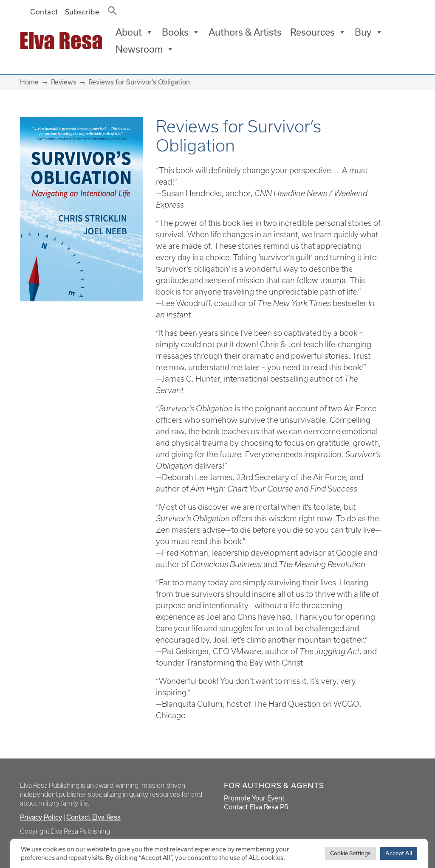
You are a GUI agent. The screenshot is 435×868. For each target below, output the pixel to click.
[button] (110, 9)
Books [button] (181, 32)
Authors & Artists (245, 32)
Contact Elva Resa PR (256, 807)
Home (29, 82)
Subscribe (82, 12)
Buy (369, 32)
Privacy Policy (41, 817)
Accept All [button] (399, 853)
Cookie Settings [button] (350, 853)
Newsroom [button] (145, 49)
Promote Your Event (254, 798)
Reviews (64, 82)
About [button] (134, 32)
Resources (318, 32)
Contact (44, 12)
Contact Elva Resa (93, 817)
